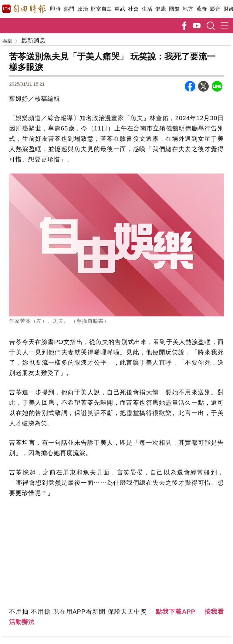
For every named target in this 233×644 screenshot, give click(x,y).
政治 (83, 9)
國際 (174, 9)
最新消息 (33, 40)
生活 (147, 9)
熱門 (69, 9)
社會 (133, 9)
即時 (55, 9)
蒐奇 (202, 9)
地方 (188, 9)
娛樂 (7, 41)
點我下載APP (176, 612)
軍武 (120, 9)
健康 (161, 9)
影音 (215, 9)
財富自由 (101, 9)
